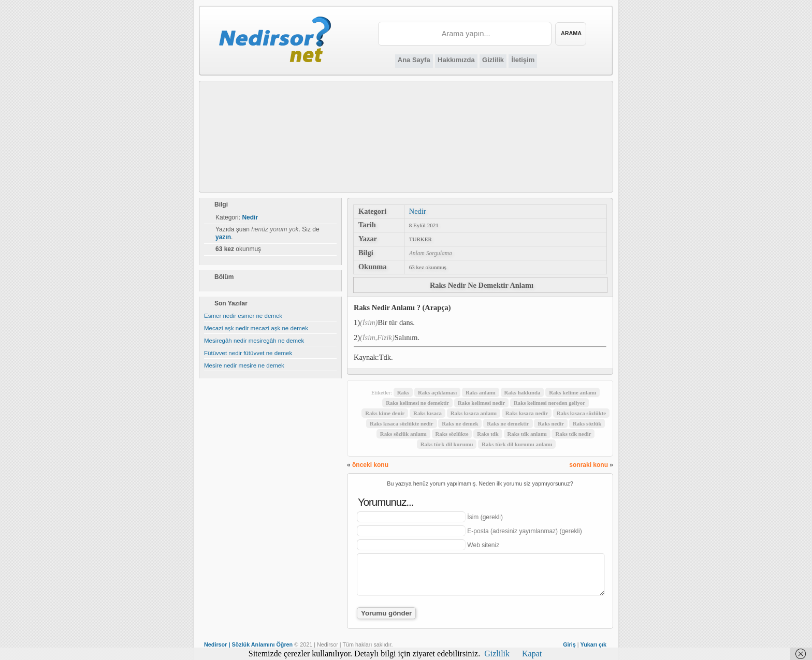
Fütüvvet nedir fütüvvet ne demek (248, 353)
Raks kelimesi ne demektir (417, 403)
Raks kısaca (427, 413)
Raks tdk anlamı (527, 434)
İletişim (523, 60)
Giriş (569, 644)
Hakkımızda (456, 60)
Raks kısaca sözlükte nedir (402, 423)
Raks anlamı (481, 392)
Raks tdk (488, 434)
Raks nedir (551, 423)
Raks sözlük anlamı (403, 434)
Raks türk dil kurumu (447, 444)
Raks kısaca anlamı (474, 413)
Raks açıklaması (437, 392)
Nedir (418, 211)
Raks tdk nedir (573, 434)
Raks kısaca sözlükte (581, 413)
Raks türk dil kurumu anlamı (517, 444)
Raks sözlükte (452, 434)
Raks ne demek (460, 423)
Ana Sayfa (414, 60)
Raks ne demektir (508, 423)
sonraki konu (589, 465)
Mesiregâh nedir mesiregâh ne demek (254, 341)
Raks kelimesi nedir (481, 403)
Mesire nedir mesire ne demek (244, 365)
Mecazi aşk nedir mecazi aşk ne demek (256, 328)
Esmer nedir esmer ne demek (243, 316)
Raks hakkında (523, 392)
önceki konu (370, 465)
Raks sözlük (587, 423)
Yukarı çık (593, 644)
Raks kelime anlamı (572, 392)
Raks (403, 392)
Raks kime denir (385, 413)
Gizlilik (493, 60)
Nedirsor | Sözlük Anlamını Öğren (248, 644)
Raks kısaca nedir (527, 413)
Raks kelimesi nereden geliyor (549, 403)
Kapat (532, 654)
